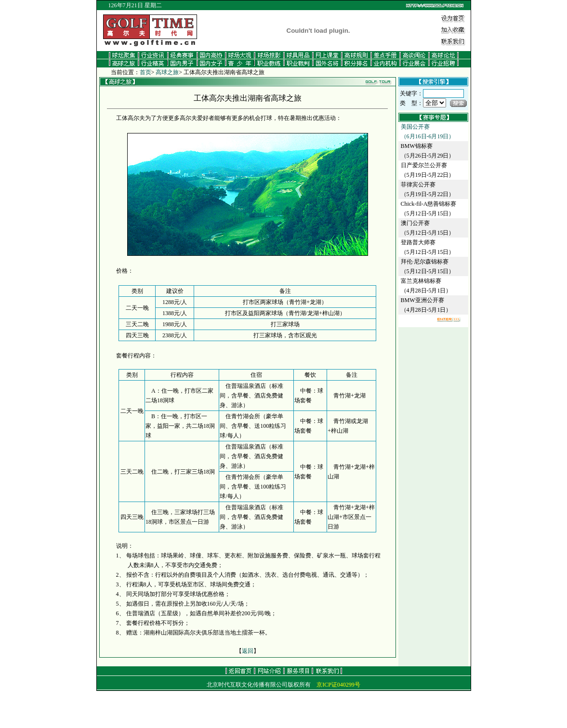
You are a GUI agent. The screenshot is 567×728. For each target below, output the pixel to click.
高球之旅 (167, 72)
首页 (145, 72)
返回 (248, 651)
